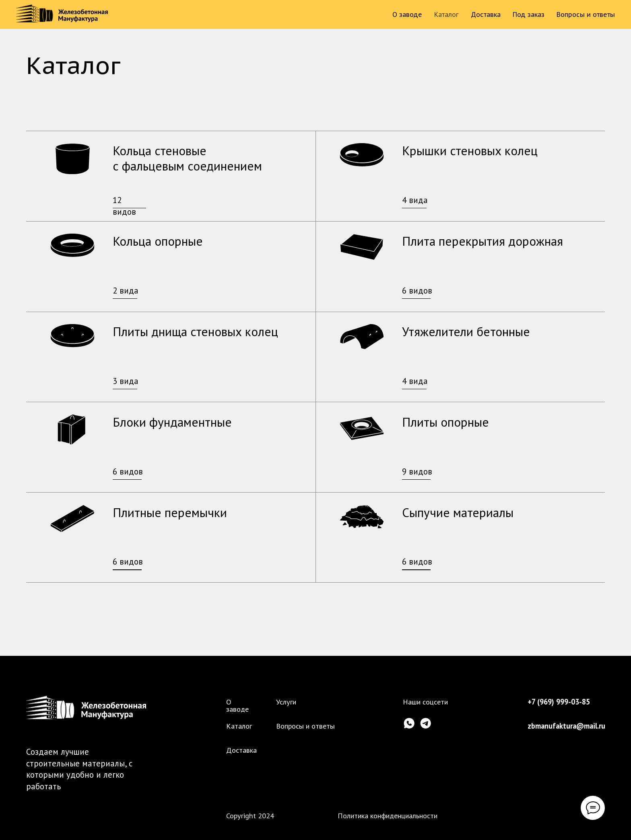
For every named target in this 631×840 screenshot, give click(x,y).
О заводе (407, 14)
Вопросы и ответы (586, 14)
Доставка (486, 14)
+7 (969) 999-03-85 (559, 702)
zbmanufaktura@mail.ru (566, 726)
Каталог (446, 14)
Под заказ (529, 14)
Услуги (286, 702)
